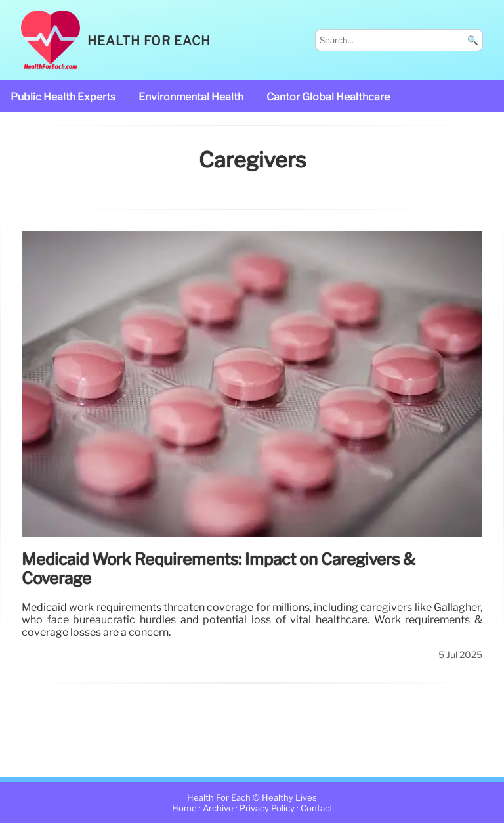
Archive (218, 808)
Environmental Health (191, 97)
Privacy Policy (267, 808)
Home (184, 808)
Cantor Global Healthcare (328, 97)
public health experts (63, 97)
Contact (317, 808)
